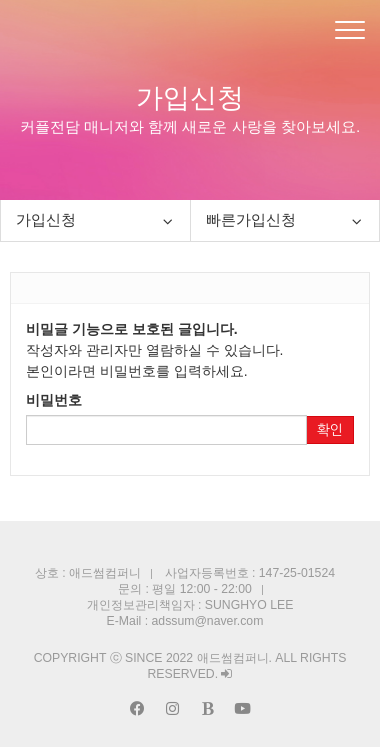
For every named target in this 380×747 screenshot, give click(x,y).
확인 (330, 430)
